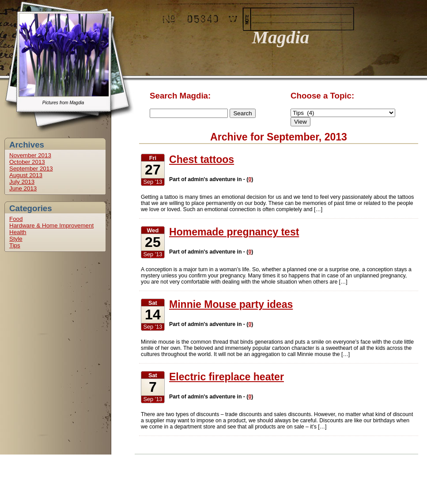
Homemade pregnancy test (234, 232)
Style (16, 239)
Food (16, 219)
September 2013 (31, 169)
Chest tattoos (202, 159)
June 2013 (23, 188)
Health (18, 232)
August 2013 (26, 175)
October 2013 (27, 162)
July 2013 (22, 182)
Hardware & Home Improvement (51, 225)
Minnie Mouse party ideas (231, 304)
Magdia (281, 37)
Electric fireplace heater (227, 377)
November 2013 (30, 155)
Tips (15, 245)
